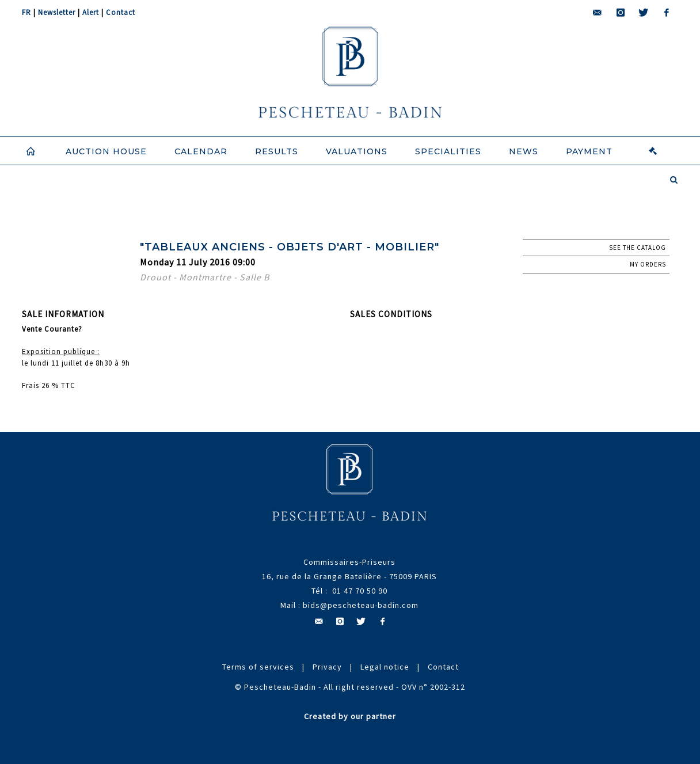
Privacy (327, 667)
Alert (91, 12)
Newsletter (57, 12)
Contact (121, 12)
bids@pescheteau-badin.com (361, 605)
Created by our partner (350, 716)
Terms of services (258, 667)
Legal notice (385, 667)
